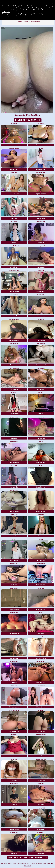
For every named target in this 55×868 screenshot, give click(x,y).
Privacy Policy (17, 863)
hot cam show (41, 145)
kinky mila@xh (14, 270)
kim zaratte (41, 295)
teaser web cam (41, 169)
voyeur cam (41, 218)
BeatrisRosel (14, 784)
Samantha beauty (14, 246)
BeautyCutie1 (41, 246)
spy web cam (14, 267)
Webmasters (27, 866)
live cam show (14, 292)
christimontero (41, 735)
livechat (14, 780)
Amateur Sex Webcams (32, 22)
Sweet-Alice (41, 637)
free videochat (41, 585)
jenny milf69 (41, 808)
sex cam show (14, 829)
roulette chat (41, 267)
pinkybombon (41, 661)
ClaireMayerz (14, 588)
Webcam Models (48, 863)
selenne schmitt (14, 710)
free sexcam (41, 780)
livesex (14, 243)
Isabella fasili (14, 441)
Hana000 (14, 466)
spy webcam (14, 658)
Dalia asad (14, 735)
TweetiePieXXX (41, 368)
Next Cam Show (33, 115)
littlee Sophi (14, 661)
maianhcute (14, 612)
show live (14, 218)
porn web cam (14, 609)
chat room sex (14, 463)
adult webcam (41, 292)
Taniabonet (41, 588)
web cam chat (14, 194)
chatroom (14, 438)
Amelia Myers (41, 564)
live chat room (41, 511)
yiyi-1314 (14, 808)
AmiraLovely (14, 515)
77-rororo (14, 221)
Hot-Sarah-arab (14, 319)
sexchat (14, 683)
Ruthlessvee (41, 197)
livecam (41, 536)
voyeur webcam (41, 194)
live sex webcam (14, 340)
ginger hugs (14, 417)
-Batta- (41, 466)
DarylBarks (41, 710)
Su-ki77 (14, 539)
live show (41, 634)
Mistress (14, 124)
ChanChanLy (41, 344)
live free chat (14, 560)
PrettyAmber (14, 832)
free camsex (14, 365)
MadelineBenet (14, 148)
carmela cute (41, 686)
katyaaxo (41, 417)
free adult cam (41, 487)
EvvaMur (14, 637)
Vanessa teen (14, 564)
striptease (41, 243)
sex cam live (41, 560)
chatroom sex (14, 414)
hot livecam (41, 731)
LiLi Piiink (41, 515)
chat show (14, 805)
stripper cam (41, 829)
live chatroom (41, 389)
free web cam (41, 340)
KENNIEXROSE (14, 344)
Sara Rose (41, 784)
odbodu (41, 393)
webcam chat (14, 487)
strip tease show (14, 145)
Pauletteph (41, 124)
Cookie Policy (26, 863)
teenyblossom (14, 368)
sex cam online (41, 658)
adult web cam (14, 634)
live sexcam (14, 169)
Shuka (41, 148)
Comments (20, 115)
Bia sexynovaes (41, 759)
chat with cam (41, 683)
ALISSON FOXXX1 (41, 173)
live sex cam (14, 389)
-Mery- (41, 612)
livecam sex (41, 316)
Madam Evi (14, 197)
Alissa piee (14, 686)
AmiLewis (41, 270)
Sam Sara (41, 319)
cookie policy (6, 12)
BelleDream (14, 295)
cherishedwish (41, 490)
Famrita (41, 441)
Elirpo (41, 539)
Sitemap (3, 863)
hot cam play (14, 316)
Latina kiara (41, 832)
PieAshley (14, 173)
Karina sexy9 (14, 490)
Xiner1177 (14, 393)
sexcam (41, 414)
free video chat (41, 365)
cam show (14, 854)
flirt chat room (41, 707)
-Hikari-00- (14, 759)
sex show (41, 756)
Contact (9, 863)
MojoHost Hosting (37, 863)
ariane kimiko (41, 221)
